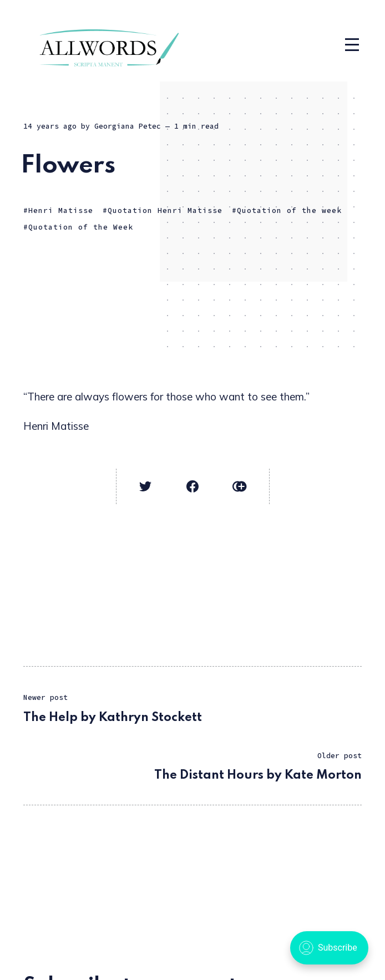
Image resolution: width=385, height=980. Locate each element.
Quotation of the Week (81, 227)
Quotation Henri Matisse (165, 210)
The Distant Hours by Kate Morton (258, 775)
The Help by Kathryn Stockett (113, 718)
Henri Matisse (61, 210)
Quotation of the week (289, 210)
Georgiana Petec (128, 126)
